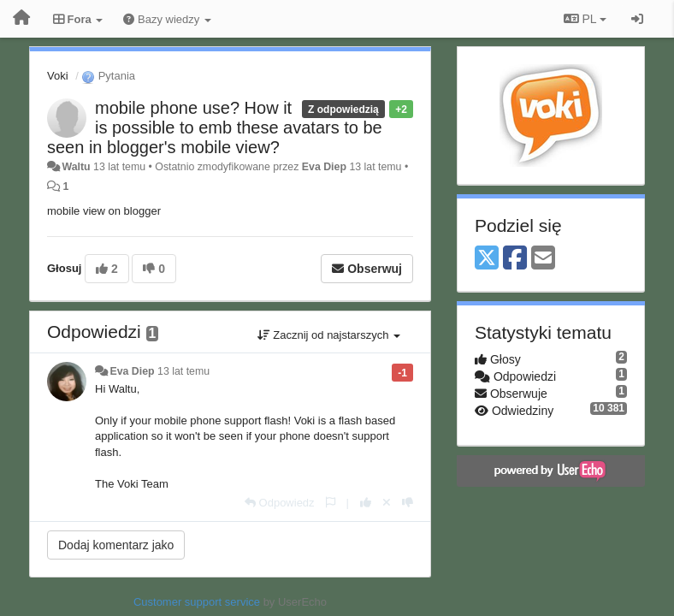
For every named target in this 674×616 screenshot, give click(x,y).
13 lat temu (183, 371)
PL (585, 19)
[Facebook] (515, 259)
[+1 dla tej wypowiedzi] (366, 503)
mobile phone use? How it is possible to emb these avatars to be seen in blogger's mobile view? (215, 127)
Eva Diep (324, 167)
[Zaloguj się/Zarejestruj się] (637, 19)
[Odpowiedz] (280, 503)
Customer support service (197, 602)
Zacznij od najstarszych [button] (329, 335)
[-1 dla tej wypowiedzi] (408, 503)
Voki (58, 76)
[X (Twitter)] (487, 259)
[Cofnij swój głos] (387, 503)
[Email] (543, 259)
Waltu (76, 167)
